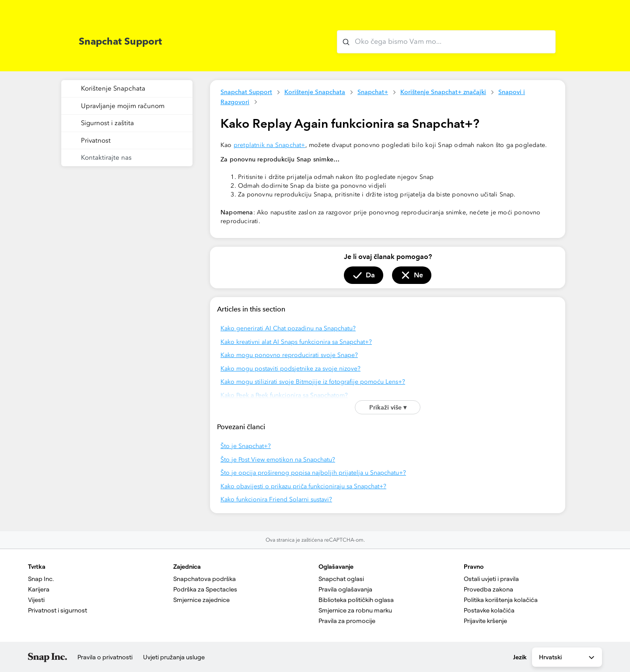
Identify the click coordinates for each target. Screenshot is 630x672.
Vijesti (36, 600)
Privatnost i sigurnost (58, 610)
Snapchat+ (373, 92)
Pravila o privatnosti (105, 657)
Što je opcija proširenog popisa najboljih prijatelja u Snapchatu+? (313, 473)
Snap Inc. (41, 579)
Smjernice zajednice (201, 600)
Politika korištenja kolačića (501, 600)
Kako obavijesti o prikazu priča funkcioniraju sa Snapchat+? (303, 486)
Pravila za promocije (347, 621)
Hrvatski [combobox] (567, 658)
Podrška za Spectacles (205, 589)
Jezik (520, 657)
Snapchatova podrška (205, 579)
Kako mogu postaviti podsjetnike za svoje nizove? (290, 369)
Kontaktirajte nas (106, 157)
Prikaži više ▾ (388, 407)
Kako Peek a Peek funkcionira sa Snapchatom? (284, 395)
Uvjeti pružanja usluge (174, 657)
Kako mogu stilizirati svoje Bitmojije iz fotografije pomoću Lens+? (313, 382)
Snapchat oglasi (341, 579)
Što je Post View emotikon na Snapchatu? (278, 460)
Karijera (39, 589)
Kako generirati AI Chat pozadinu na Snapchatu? (288, 328)
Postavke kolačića (489, 610)
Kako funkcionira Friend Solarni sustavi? (276, 499)
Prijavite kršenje (485, 621)
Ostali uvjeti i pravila (491, 579)
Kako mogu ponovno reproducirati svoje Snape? (289, 355)
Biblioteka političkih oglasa (356, 600)
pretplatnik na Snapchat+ (269, 145)
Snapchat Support (246, 92)
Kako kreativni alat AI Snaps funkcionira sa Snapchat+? (296, 342)
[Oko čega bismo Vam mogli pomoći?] (446, 42)
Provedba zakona (488, 589)
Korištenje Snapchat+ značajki (443, 92)
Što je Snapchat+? (246, 446)
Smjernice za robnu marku (355, 610)
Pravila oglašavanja (345, 589)
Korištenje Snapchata (315, 92)
